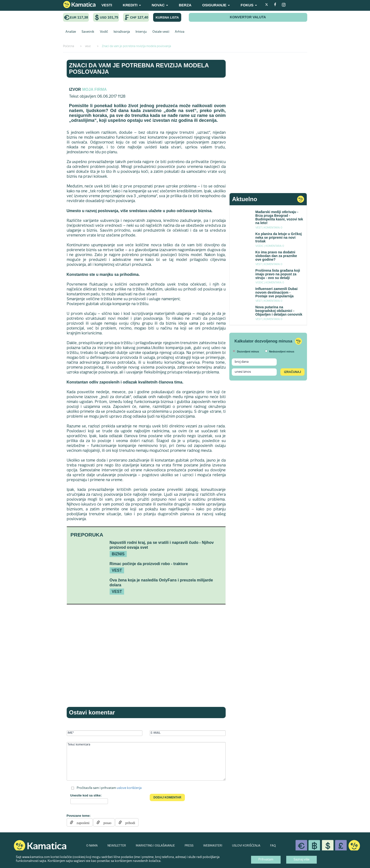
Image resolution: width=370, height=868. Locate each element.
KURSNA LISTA (167, 17)
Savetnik (88, 32)
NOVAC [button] (160, 5)
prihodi (128, 822)
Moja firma (94, 89)
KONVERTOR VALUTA (248, 17)
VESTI (107, 5)
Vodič (104, 32)
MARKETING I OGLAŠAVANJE (155, 846)
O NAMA (92, 846)
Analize (71, 32)
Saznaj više (301, 860)
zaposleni (81, 822)
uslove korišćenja (129, 788)
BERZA (185, 5)
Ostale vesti (161, 32)
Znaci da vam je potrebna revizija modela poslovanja (139, 68)
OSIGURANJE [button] (216, 5)
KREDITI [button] (132, 5)
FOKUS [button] (249, 5)
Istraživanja (122, 32)
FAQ (273, 846)
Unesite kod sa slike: (86, 795)
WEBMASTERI (213, 846)
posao (106, 822)
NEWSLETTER (117, 846)
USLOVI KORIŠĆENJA (246, 846)
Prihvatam (266, 860)
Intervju (141, 32)
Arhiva (180, 32)
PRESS (189, 846)
